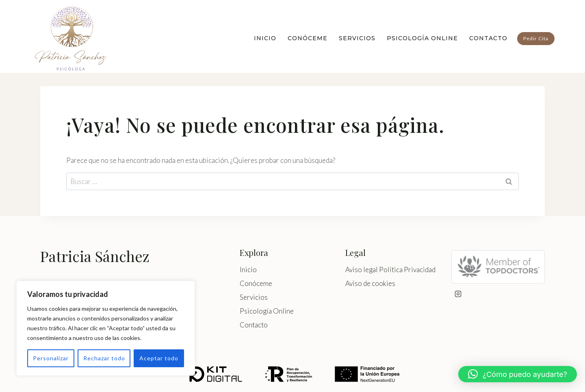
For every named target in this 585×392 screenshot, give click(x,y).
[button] (518, 374)
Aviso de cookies (370, 283)
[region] (106, 328)
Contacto (488, 38)
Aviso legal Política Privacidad (390, 270)
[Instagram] (458, 294)
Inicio (265, 38)
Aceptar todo (159, 358)
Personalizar (51, 358)
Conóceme (308, 38)
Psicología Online (422, 38)
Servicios (357, 38)
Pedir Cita (536, 38)
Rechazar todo (104, 358)
